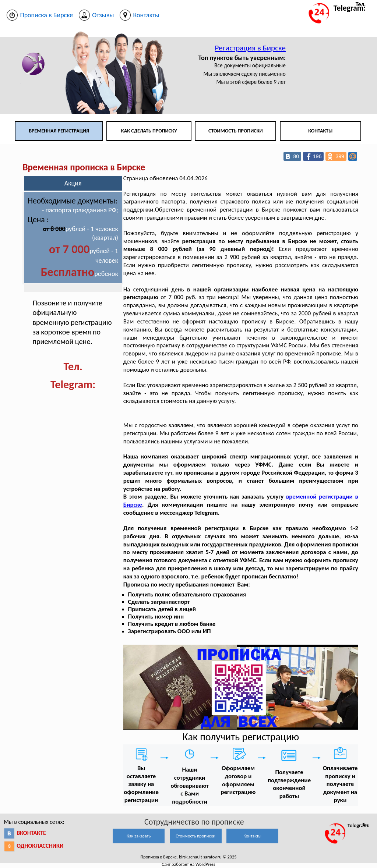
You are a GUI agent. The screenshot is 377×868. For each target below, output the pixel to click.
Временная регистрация (59, 131)
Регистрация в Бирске (250, 48)
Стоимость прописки (236, 131)
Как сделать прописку (149, 131)
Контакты (320, 131)
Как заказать (139, 836)
